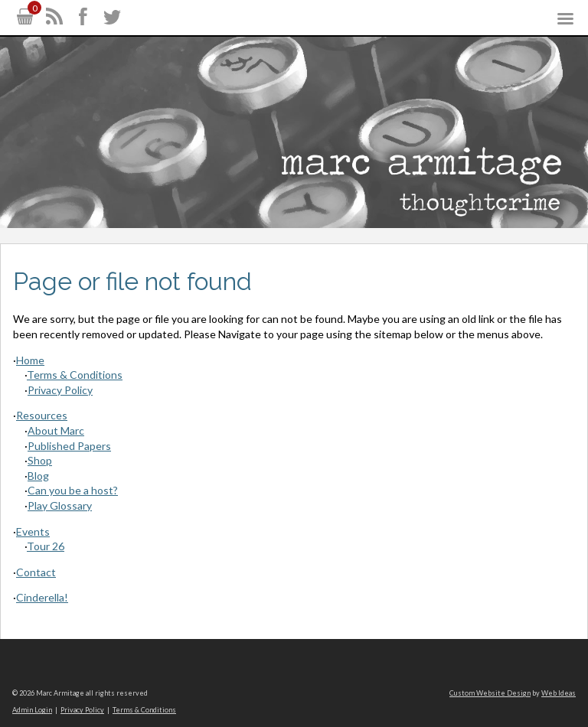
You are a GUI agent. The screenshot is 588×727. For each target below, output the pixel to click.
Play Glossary (60, 505)
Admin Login (32, 710)
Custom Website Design (490, 693)
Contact (36, 572)
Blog (38, 476)
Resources (42, 415)
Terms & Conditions (75, 375)
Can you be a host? (73, 490)
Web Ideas (559, 693)
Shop (40, 460)
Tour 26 (46, 546)
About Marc (56, 430)
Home (30, 360)
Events (33, 531)
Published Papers (69, 446)
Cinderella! (42, 597)
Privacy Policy (60, 390)
